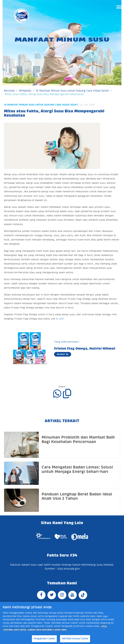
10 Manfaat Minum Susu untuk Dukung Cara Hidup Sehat (72, 91)
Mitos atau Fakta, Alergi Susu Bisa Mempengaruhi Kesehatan (44, 94)
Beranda (9, 91)
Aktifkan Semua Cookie (75, 639)
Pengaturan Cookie (44, 639)
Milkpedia (25, 91)
